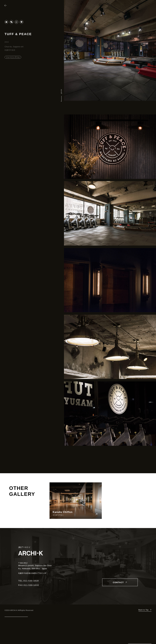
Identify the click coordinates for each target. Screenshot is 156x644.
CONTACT (118, 582)
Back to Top (144, 610)
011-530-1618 (31, 581)
